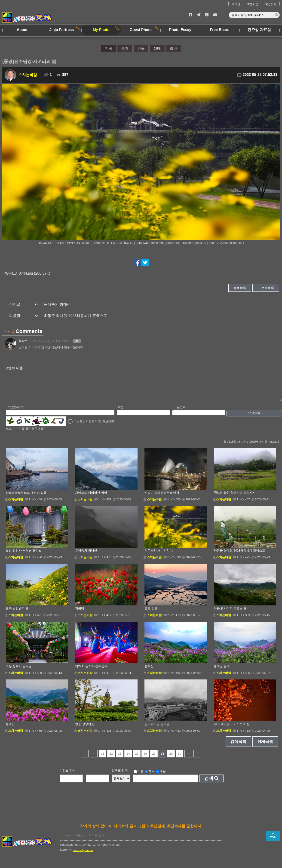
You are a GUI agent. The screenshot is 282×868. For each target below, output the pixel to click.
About (22, 30)
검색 (209, 783)
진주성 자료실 (259, 30)
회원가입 (253, 4)
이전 (94, 758)
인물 (141, 48)
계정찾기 (271, 4)
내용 (161, 776)
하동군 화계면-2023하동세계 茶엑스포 (76, 316)
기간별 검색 (68, 775)
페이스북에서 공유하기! (137, 263)
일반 (173, 48)
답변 (77, 341)
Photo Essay (180, 30)
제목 (150, 776)
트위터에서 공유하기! (145, 263)
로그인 (236, 4)
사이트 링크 (97, 840)
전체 (109, 48)
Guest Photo (141, 30)
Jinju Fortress (62, 30)
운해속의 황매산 (57, 304)
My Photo (101, 30)
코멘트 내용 (14, 368)
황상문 (23, 341)
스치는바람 (28, 75)
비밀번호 (179, 412)
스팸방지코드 (16, 412)
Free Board (220, 30)
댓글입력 (254, 418)
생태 (157, 48)
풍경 (125, 48)
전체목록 (268, 288)
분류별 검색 (120, 775)
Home (66, 840)
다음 (188, 758)
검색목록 (240, 288)
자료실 (79, 840)
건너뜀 (85, 758)
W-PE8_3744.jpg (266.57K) (28, 273)
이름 (121, 412)
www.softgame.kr (83, 855)
